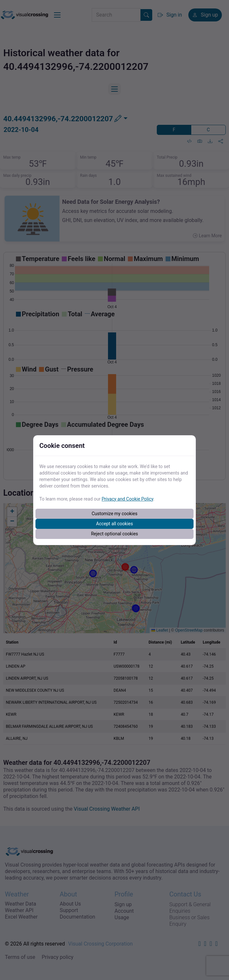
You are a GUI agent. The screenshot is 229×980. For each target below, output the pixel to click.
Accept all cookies (114, 524)
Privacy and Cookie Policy (127, 499)
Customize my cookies (115, 514)
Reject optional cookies (115, 534)
